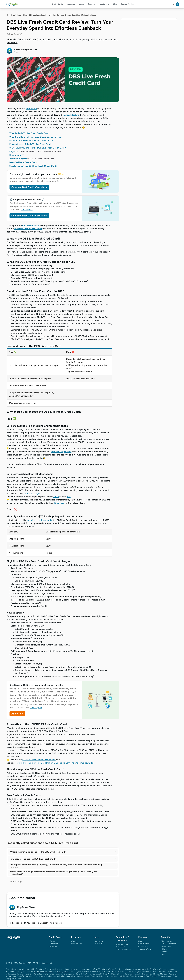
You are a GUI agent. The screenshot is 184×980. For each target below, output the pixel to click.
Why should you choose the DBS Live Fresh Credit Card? (38, 148)
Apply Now (17, 714)
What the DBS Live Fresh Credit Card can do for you (35, 137)
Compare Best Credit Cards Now (29, 187)
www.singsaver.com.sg (84, 969)
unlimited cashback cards (39, 520)
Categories (54, 941)
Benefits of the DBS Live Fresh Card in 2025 (31, 141)
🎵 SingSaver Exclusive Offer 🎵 (27, 200)
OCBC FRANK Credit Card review (39, 760)
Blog (115, 4)
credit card (31, 109)
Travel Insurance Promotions (122, 946)
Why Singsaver (166, 941)
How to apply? (16, 155)
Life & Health (77, 944)
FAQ (69, 497)
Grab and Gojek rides (61, 452)
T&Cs (56, 497)
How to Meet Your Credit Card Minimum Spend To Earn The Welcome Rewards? (55, 763)
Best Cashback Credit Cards (23, 162)
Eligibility (14, 151)
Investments (104, 4)
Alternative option (18, 159)
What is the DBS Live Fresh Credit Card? (30, 133)
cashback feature (71, 115)
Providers (54, 946)
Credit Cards (57, 4)
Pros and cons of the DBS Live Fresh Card (30, 144)
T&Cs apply (27, 210)
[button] (63, 852)
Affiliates (164, 949)
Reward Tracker (127, 4)
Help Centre (143, 946)
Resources (54, 944)
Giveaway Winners (145, 949)
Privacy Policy (166, 946)
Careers (164, 952)
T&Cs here (59, 503)
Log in (171, 4)
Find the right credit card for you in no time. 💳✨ (37, 174)
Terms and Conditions (43, 972)
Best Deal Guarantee (124, 949)
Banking (91, 4)
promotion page (32, 493)
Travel (75, 941)
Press (163, 954)
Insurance (71, 4)
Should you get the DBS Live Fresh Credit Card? (33, 166)
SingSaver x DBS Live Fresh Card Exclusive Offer (36, 685)
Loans (81, 4)
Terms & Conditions (168, 944)
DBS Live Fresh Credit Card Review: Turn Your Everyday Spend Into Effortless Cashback (62, 15)
